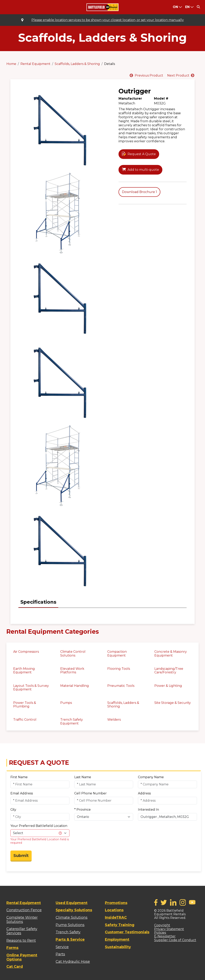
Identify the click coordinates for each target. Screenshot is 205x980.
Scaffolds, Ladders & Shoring (77, 64)
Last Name (83, 777)
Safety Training (120, 925)
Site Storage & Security (173, 703)
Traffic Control (25, 720)
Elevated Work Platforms (72, 670)
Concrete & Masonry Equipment (171, 653)
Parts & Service (70, 940)
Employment (117, 940)
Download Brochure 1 (139, 192)
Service (62, 947)
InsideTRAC (116, 917)
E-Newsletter (165, 936)
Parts (60, 954)
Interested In (148, 810)
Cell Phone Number (90, 793)
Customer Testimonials (127, 932)
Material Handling (75, 686)
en (187, 7)
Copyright (162, 925)
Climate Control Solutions (73, 653)
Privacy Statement (169, 929)
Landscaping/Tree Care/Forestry (169, 670)
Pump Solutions (70, 925)
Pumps (66, 703)
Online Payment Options (22, 957)
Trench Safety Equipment (72, 721)
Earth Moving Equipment (24, 670)
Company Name (151, 777)
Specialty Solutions (74, 910)
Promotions (116, 903)
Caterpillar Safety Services (22, 931)
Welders (114, 720)
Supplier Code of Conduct (175, 940)
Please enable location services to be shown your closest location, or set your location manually (108, 20)
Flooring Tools (119, 669)
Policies (160, 933)
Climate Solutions (72, 917)
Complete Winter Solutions (22, 920)
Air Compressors (26, 652)
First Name (19, 777)
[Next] (179, 76)
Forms (12, 948)
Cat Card (15, 967)
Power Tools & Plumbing (25, 705)
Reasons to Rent (21, 941)
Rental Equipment (35, 64)
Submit (21, 856)
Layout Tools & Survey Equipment (31, 688)
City (13, 810)
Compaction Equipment (117, 653)
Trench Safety (68, 932)
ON (175, 7)
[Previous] (146, 76)
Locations (114, 910)
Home (11, 64)
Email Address (22, 793)
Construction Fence (24, 910)
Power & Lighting (168, 686)
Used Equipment (72, 903)
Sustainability (118, 947)
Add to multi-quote (143, 170)
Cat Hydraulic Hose (73, 962)
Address (144, 793)
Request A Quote (142, 154)
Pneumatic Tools (121, 686)
